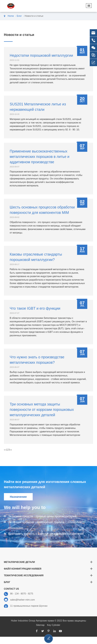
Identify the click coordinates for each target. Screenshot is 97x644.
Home (11, 16)
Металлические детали (49, 562)
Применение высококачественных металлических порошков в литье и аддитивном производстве (40, 157)
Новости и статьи (34, 16)
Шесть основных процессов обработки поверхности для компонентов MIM (42, 210)
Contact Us (11, 589)
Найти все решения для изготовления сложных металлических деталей (45, 484)
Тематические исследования (49, 575)
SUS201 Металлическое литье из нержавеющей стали (38, 107)
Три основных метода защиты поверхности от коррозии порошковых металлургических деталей (42, 410)
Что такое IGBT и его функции (35, 308)
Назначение (18, 497)
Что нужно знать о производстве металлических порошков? (37, 360)
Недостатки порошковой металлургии (41, 55)
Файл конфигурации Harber (49, 569)
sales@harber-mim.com (19, 600)
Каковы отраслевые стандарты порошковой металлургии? (36, 257)
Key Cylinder (54, 625)
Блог (19, 16)
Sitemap (40, 625)
